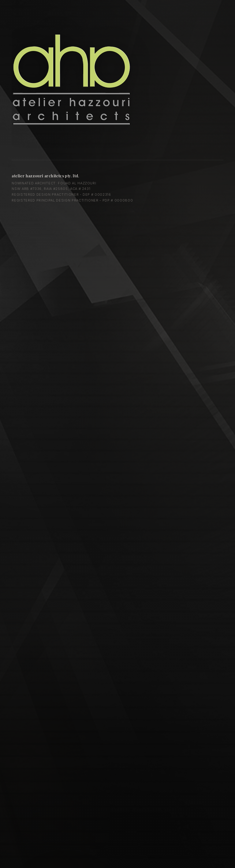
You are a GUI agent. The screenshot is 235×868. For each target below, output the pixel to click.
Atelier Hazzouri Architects (74, 79)
